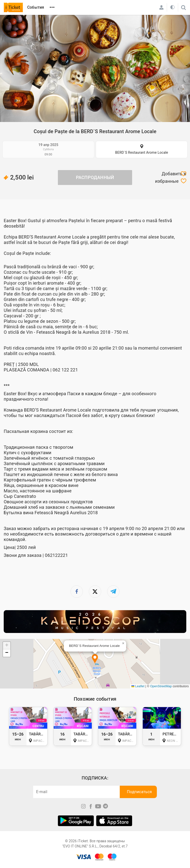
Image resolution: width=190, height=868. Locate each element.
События (36, 7)
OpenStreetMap (161, 686)
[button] (95, 659)
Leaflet (138, 686)
